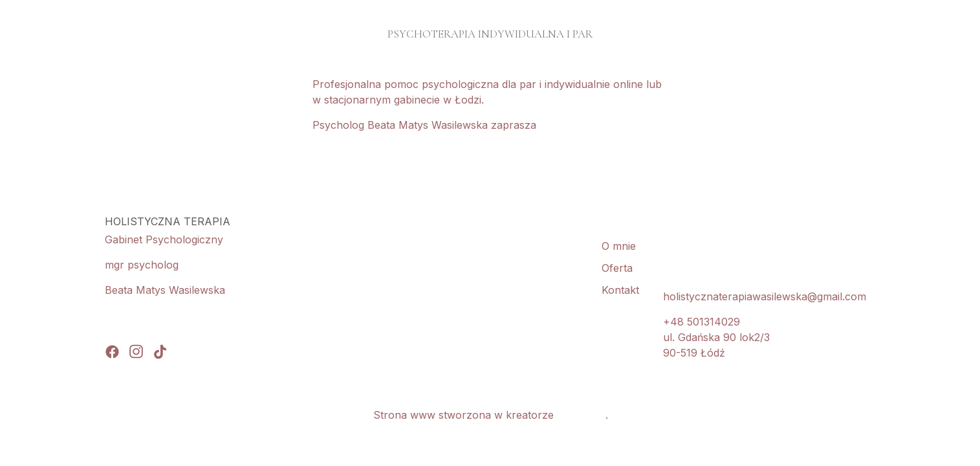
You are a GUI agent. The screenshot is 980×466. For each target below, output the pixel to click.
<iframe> (408, 287)
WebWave (581, 415)
